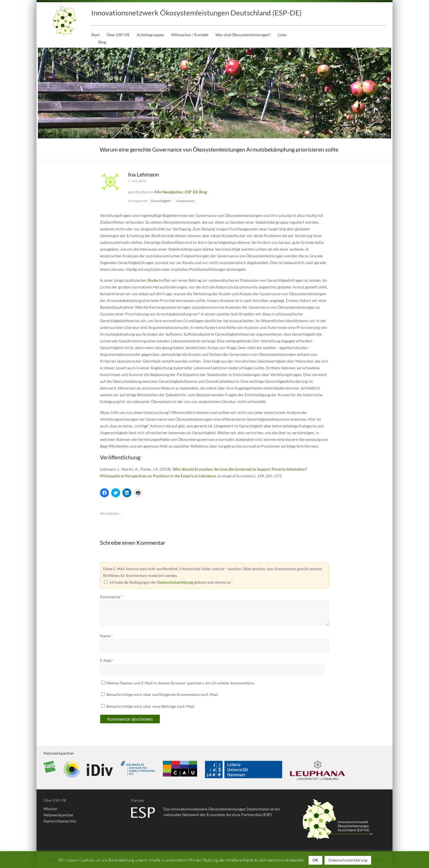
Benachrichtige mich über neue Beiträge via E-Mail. (151, 706)
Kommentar (112, 597)
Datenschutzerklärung (175, 582)
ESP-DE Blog (196, 192)
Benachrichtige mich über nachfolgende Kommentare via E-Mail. (163, 694)
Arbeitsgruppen (150, 35)
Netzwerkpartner (59, 815)
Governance (185, 201)
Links (282, 35)
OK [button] (315, 860)
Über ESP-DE (118, 35)
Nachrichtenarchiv (60, 821)
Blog (102, 42)
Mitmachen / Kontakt (190, 35)
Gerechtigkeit (161, 201)
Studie (153, 280)
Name (106, 636)
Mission (50, 809)
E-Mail (107, 660)
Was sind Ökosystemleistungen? (243, 35)
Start (95, 35)
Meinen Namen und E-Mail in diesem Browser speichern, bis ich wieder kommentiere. (180, 683)
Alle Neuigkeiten (169, 192)
